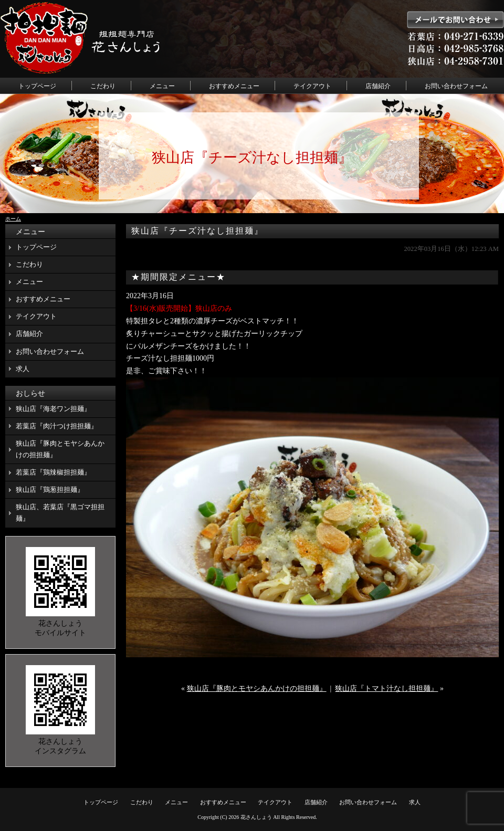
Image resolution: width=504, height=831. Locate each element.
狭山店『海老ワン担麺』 (53, 409)
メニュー (162, 86)
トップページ (37, 86)
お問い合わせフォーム (456, 86)
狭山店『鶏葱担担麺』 (50, 490)
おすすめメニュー (234, 86)
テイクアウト (312, 86)
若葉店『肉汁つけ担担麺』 (57, 426)
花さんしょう (256, 817)
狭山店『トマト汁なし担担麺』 (386, 688)
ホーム (13, 219)
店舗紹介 (378, 86)
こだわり (103, 86)
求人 (23, 369)
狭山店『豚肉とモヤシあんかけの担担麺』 (257, 688)
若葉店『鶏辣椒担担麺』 (53, 472)
